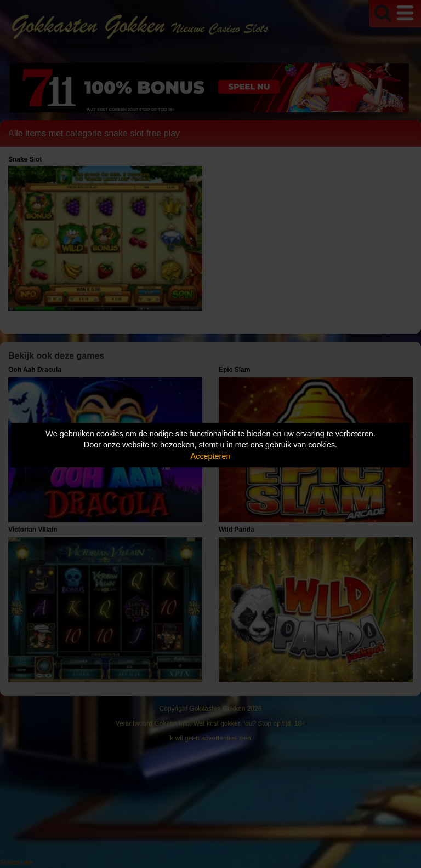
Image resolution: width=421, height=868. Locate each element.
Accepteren (211, 456)
